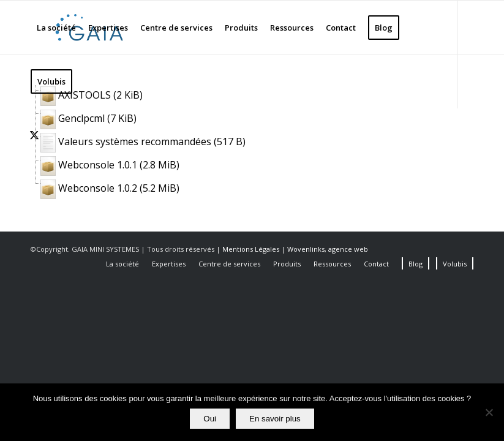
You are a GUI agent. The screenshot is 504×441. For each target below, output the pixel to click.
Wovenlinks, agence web (328, 249)
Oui (210, 419)
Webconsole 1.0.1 (98, 165)
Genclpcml (81, 118)
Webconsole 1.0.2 (98, 188)
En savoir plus (275, 419)
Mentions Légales (252, 249)
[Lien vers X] (34, 135)
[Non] (489, 412)
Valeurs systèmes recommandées (135, 141)
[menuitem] (56, 28)
